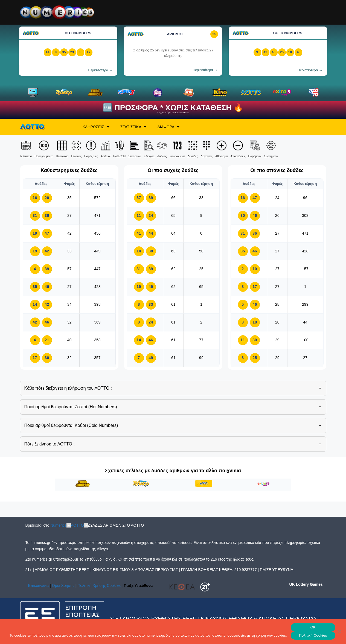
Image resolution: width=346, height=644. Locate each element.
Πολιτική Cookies (313, 635)
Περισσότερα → (100, 70)
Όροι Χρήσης (63, 585)
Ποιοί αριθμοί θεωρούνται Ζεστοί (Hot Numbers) (173, 407)
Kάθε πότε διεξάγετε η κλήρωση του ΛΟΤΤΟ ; (173, 388)
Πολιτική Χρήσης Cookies (99, 585)
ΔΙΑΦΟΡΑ (168, 127)
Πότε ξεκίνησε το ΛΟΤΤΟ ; (173, 444)
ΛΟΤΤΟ (77, 525)
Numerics (58, 525)
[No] (339, 631)
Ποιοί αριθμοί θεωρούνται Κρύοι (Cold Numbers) (173, 426)
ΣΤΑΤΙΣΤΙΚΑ (133, 127)
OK (313, 627)
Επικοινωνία (39, 585)
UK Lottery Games (306, 584)
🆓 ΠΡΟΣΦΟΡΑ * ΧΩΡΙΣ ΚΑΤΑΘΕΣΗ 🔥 (173, 108)
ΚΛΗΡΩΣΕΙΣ (96, 127)
